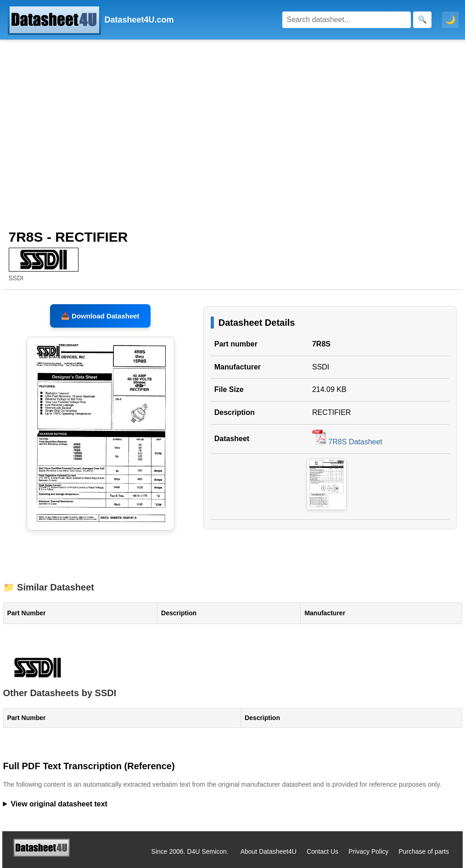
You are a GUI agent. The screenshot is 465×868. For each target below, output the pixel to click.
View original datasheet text (59, 804)
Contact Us (322, 851)
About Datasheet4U (269, 851)
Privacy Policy (368, 851)
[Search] (347, 20)
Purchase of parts (424, 851)
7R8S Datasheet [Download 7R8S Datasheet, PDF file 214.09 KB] (347, 442)
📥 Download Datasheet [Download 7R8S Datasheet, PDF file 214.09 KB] (100, 316)
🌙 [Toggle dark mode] (450, 20)
